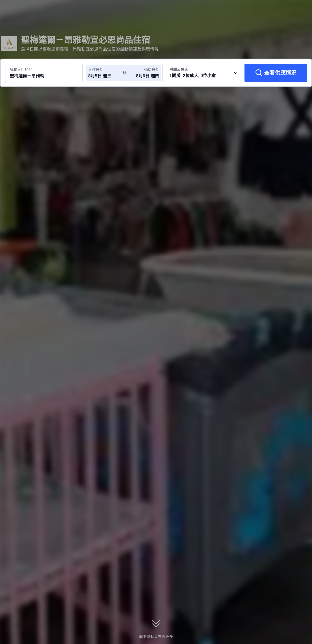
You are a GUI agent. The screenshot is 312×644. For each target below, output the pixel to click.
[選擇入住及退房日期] (104, 73)
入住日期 (96, 70)
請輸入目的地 (21, 70)
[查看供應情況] (276, 73)
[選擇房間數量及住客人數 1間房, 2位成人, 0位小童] (204, 73)
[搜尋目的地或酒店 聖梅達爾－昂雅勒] (44, 73)
